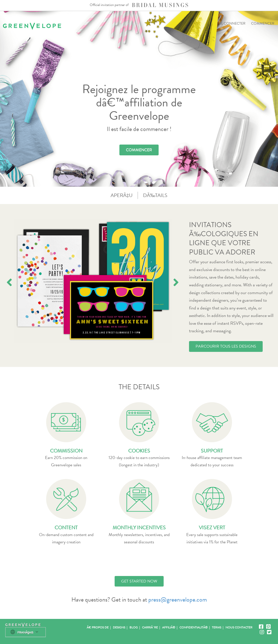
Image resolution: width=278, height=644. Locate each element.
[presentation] (9, 282)
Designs (119, 627)
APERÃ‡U (122, 195)
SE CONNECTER (232, 23)
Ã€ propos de (98, 627)
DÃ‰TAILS (155, 195)
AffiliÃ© (169, 627)
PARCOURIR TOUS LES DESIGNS (226, 346)
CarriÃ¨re (150, 627)
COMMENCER (263, 23)
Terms (217, 627)
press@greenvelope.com (178, 600)
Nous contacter (239, 627)
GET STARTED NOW (139, 581)
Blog (134, 627)
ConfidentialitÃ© (194, 627)
